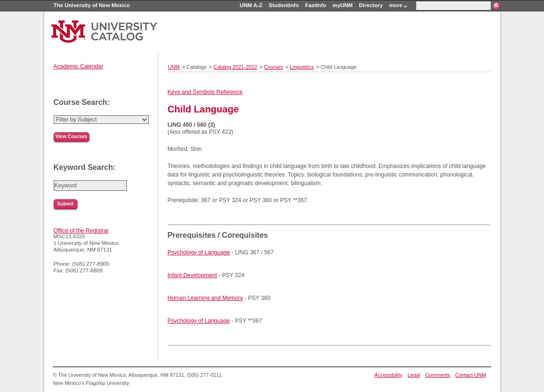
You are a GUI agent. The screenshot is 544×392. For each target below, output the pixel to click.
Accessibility (388, 375)
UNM (174, 67)
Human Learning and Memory (205, 298)
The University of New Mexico (92, 5)
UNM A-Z (251, 5)
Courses (274, 67)
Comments (438, 375)
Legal (414, 375)
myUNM (343, 5)
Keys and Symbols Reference (205, 92)
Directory (371, 5)
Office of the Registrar (81, 231)
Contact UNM (471, 375)
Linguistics (302, 67)
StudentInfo (284, 5)
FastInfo (315, 5)
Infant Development (192, 275)
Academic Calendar (79, 66)
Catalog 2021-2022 (235, 67)
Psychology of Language (199, 252)
